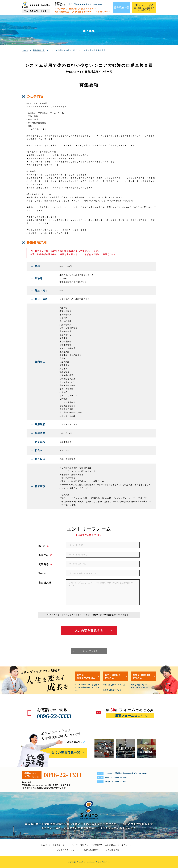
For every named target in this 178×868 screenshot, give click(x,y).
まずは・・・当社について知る (87, 677)
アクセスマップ (103, 12)
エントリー (93, 846)
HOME (44, 846)
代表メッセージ (71, 850)
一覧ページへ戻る (89, 651)
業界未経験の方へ (63, 12)
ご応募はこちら (75, 742)
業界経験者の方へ (84, 12)
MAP (144, 774)
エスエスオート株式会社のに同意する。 (90, 615)
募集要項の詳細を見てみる (142, 677)
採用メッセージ (88, 9)
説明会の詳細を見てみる (113, 677)
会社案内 (73, 9)
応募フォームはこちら (131, 716)
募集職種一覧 (58, 846)
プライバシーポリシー (83, 615)
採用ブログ (60, 9)
